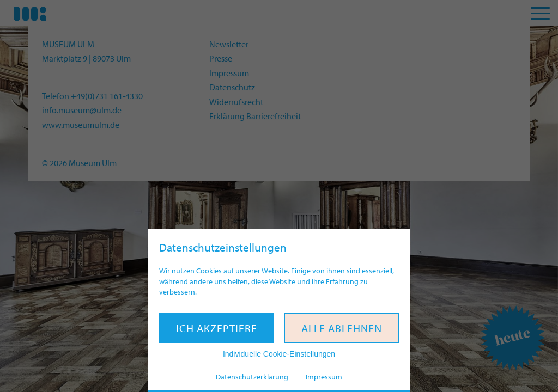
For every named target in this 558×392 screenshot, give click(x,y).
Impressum (324, 377)
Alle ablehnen (342, 328)
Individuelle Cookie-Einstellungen (279, 354)
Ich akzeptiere (217, 328)
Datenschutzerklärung (252, 377)
